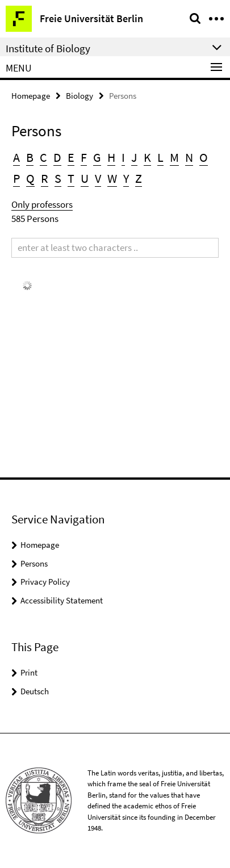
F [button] (84, 157)
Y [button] (126, 178)
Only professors (42, 204)
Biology (80, 96)
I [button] (123, 157)
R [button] (45, 178)
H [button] (111, 157)
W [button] (112, 178)
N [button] (189, 157)
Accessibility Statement (62, 600)
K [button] (147, 157)
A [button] (16, 157)
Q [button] (30, 178)
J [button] (134, 157)
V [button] (98, 178)
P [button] (16, 178)
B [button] (30, 157)
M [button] (174, 157)
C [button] (43, 157)
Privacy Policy (45, 582)
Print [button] (29, 672)
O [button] (204, 157)
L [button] (160, 157)
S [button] (58, 178)
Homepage (31, 96)
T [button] (71, 178)
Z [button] (139, 178)
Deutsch (35, 691)
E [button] (71, 157)
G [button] (97, 157)
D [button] (57, 157)
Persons (34, 563)
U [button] (85, 178)
